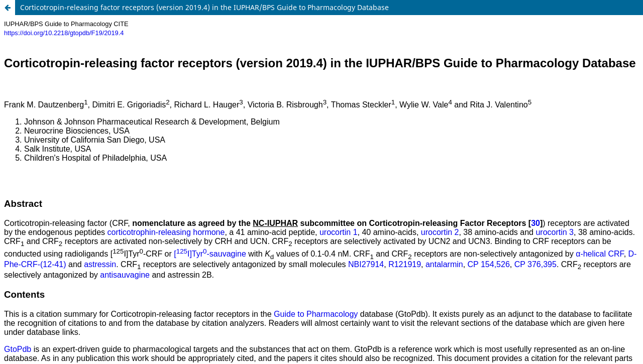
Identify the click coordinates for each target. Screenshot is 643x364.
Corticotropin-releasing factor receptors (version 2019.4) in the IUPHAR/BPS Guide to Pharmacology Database (204, 7)
